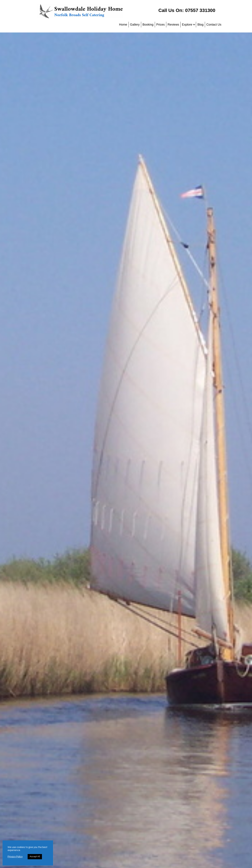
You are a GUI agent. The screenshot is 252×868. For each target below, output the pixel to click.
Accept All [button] (35, 857)
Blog (200, 25)
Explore (187, 25)
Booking (148, 25)
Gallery (135, 25)
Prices (161, 25)
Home (123, 25)
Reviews (173, 25)
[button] (194, 25)
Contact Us (214, 25)
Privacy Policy (15, 857)
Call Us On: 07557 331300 (187, 10)
